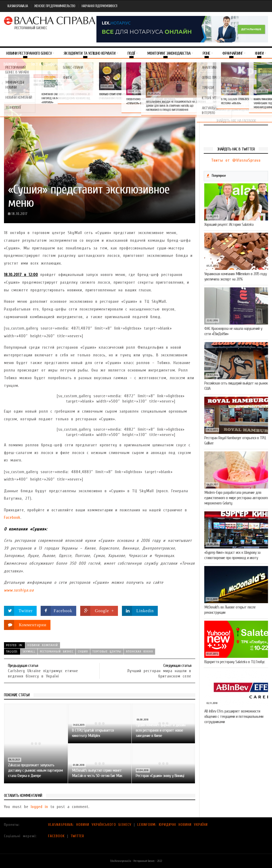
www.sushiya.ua (19, 590)
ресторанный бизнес (57, 651)
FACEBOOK (56, 836)
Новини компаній (48, 76)
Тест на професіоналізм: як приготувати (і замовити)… (48, 83)
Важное (10, 64)
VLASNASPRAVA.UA (18, 6)
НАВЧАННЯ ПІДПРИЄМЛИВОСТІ (99, 6)
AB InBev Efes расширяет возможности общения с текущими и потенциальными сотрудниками (234, 716)
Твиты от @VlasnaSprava (236, 160)
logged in (39, 807)
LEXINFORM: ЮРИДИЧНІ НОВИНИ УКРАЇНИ (173, 825)
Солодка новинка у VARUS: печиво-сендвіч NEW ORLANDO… (240, 83)
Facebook (12, 517)
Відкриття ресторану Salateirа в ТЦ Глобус (235, 662)
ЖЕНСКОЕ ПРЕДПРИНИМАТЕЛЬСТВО (55, 6)
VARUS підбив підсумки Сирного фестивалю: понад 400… (175, 85)
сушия (83, 651)
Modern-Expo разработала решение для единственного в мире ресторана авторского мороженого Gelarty (236, 498)
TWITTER (77, 836)
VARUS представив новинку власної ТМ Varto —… (111, 83)
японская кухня (139, 651)
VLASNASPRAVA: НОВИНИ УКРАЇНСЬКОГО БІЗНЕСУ (90, 825)
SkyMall (29, 651)
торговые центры (107, 651)
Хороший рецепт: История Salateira (229, 224)
